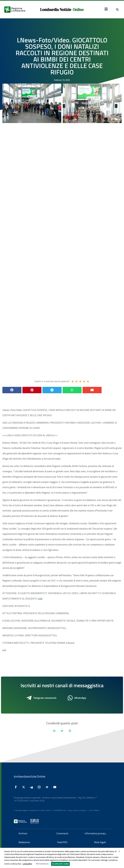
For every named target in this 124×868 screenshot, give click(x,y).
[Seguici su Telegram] (32, 787)
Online (78, 10)
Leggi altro (27, 864)
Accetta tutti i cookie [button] (60, 864)
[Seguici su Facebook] (16, 787)
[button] (106, 9)
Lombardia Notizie (56, 10)
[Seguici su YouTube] (55, 787)
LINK (40, 599)
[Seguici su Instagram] (40, 787)
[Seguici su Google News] (48, 787)
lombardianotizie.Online (30, 776)
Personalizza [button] (42, 864)
